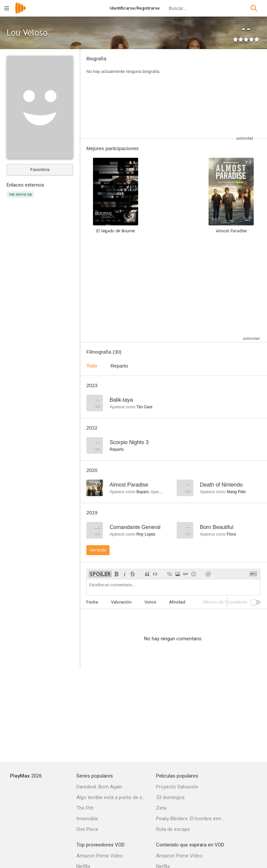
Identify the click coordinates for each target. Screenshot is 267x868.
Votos (150, 602)
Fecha (92, 602)
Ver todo (98, 550)
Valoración (121, 602)
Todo (92, 366)
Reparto (119, 366)
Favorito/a (40, 170)
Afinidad (177, 602)
